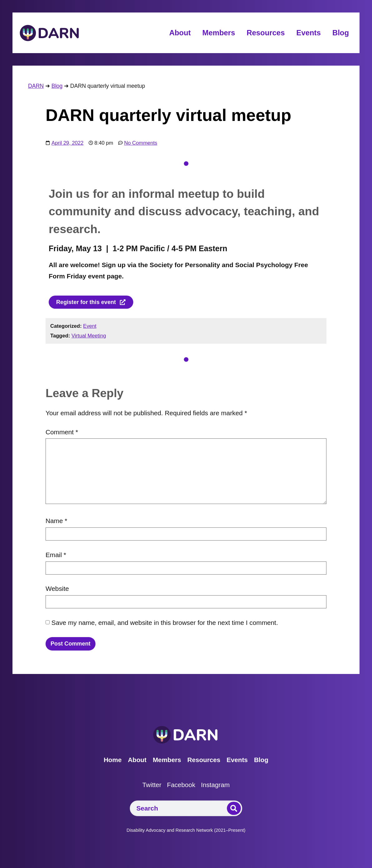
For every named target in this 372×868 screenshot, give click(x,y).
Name (56, 522)
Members (219, 33)
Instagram (218, 787)
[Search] (234, 811)
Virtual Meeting (89, 337)
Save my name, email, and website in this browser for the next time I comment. (165, 624)
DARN (36, 86)
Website (57, 589)
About (180, 33)
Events (308, 33)
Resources (266, 33)
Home (107, 762)
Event (90, 327)
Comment (62, 433)
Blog (341, 33)
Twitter (149, 787)
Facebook (181, 787)
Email (56, 556)
